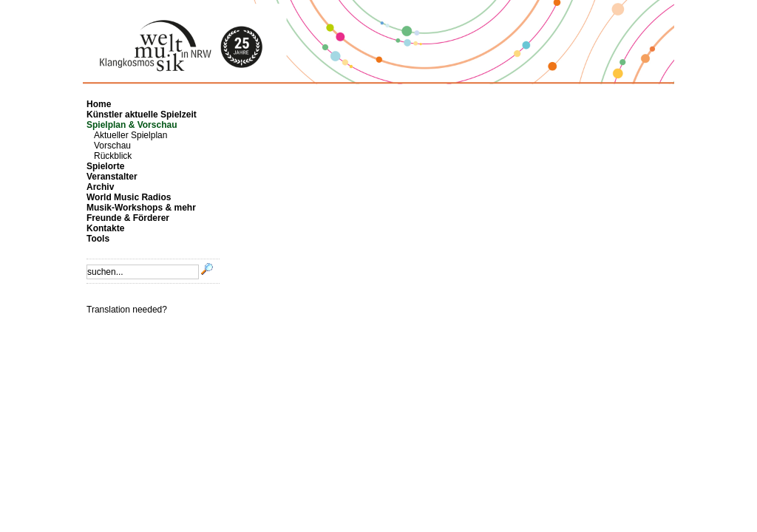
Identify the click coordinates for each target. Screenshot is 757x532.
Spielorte (105, 166)
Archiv (100, 187)
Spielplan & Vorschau (132, 125)
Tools (98, 239)
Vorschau (112, 146)
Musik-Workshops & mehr (141, 208)
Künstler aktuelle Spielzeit (142, 115)
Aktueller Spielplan (130, 135)
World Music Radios (129, 197)
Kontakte (105, 228)
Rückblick (113, 156)
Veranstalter (112, 177)
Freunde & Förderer (128, 218)
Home (99, 104)
